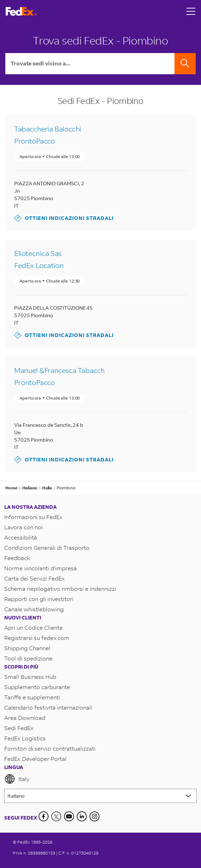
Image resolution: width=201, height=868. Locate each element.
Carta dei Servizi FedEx (35, 578)
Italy (17, 779)
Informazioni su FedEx (33, 517)
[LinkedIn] (82, 816)
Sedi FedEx (19, 728)
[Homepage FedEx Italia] (21, 11)
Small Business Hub (30, 677)
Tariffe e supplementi (32, 697)
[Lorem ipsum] (100, 796)
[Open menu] (191, 11)
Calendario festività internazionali (48, 707)
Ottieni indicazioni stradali (64, 218)
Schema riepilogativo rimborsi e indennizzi (60, 589)
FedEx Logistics (25, 738)
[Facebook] (44, 816)
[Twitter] (56, 816)
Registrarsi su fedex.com (37, 638)
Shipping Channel (27, 648)
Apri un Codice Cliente (33, 627)
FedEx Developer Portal (35, 759)
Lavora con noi (24, 527)
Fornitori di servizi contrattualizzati (50, 748)
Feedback (17, 558)
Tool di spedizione (28, 658)
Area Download (25, 718)
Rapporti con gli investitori (39, 599)
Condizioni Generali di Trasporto (47, 547)
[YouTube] (69, 816)
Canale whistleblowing (34, 609)
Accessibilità (21, 537)
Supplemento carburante (37, 687)
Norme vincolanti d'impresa (41, 568)
